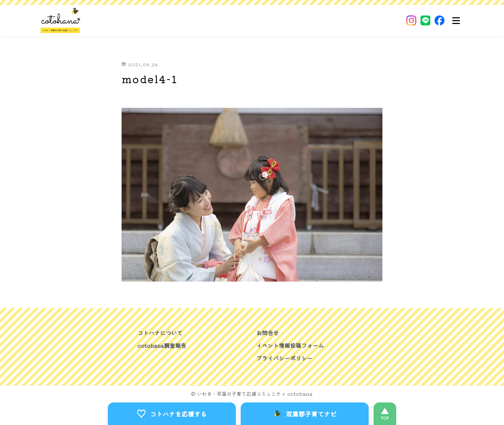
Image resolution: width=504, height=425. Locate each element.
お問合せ (268, 333)
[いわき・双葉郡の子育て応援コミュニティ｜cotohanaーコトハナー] (61, 20)
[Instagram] (411, 20)
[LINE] (425, 20)
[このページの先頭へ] (385, 414)
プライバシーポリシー (284, 358)
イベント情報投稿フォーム (290, 345)
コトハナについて (160, 333)
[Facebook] (440, 20)
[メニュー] (456, 20)
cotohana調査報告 (162, 345)
